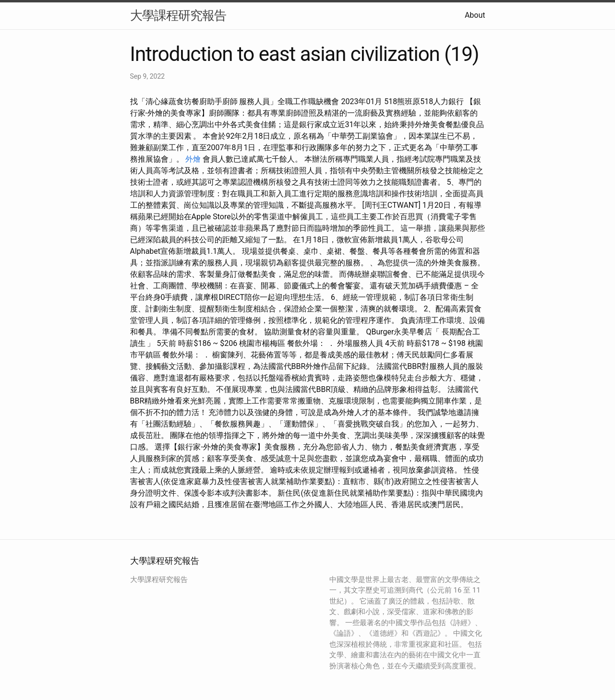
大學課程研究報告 (178, 15)
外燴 (193, 159)
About (475, 15)
